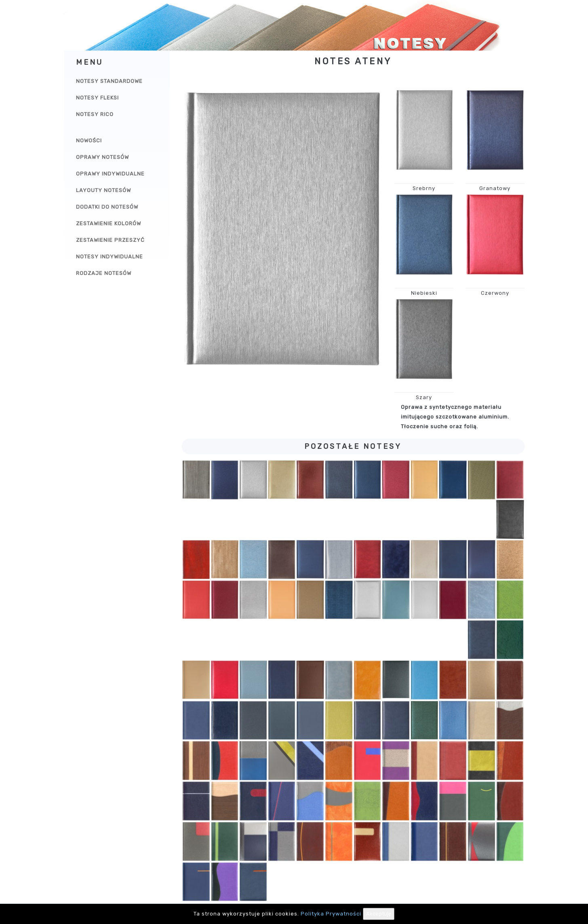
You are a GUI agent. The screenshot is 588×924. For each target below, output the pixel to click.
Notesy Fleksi (97, 98)
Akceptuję (379, 914)
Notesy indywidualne (110, 257)
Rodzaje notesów (104, 273)
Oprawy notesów (102, 157)
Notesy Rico (95, 114)
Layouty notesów (103, 190)
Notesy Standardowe (109, 81)
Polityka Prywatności (331, 914)
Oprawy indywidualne (110, 174)
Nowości (89, 141)
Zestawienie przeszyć (110, 240)
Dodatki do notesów (107, 207)
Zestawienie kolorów (109, 223)
